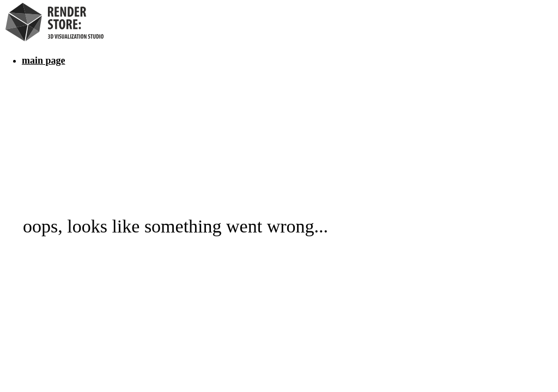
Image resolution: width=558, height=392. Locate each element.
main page (44, 60)
